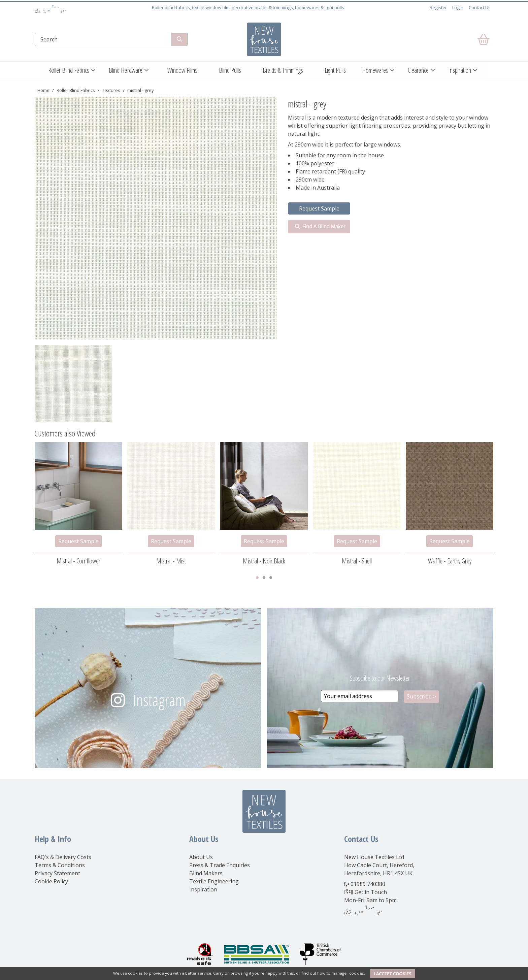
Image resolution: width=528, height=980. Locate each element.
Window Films (182, 70)
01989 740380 (368, 884)
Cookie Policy (51, 881)
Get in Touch (371, 892)
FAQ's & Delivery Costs (63, 857)
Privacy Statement (57, 873)
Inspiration (460, 70)
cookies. (357, 973)
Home (43, 90)
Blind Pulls (230, 70)
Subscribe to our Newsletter (380, 678)
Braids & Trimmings (283, 70)
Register (438, 7)
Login (458, 7)
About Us (201, 857)
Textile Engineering (214, 881)
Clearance (418, 70)
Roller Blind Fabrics (69, 70)
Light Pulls (335, 70)
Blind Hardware (126, 70)
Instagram (159, 700)
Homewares (375, 70)
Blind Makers (206, 873)
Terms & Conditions (60, 865)
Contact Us (480, 7)
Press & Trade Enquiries (220, 865)
